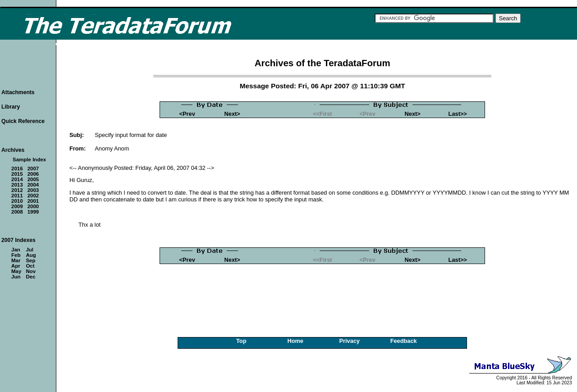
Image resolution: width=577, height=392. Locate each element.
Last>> (458, 114)
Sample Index (29, 160)
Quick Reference (23, 121)
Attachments (18, 92)
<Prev (187, 114)
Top (241, 341)
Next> (232, 114)
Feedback (404, 341)
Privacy (349, 341)
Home (295, 341)
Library (11, 107)
